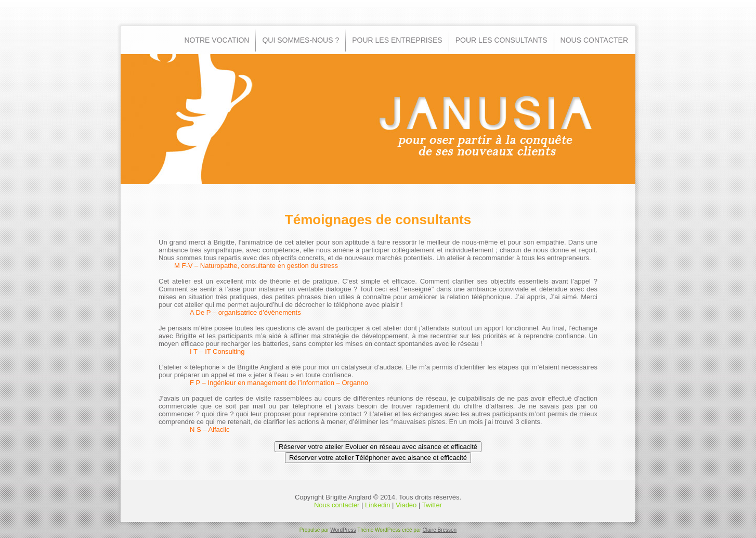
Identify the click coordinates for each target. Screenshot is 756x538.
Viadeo (406, 505)
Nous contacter (337, 505)
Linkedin (377, 505)
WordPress (343, 530)
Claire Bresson (440, 530)
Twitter (432, 505)
